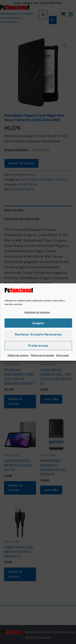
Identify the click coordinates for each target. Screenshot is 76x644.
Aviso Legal (62, 355)
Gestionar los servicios (37, 312)
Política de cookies (18, 355)
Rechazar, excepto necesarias (38, 334)
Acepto (38, 323)
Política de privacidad (42, 355)
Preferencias (38, 346)
